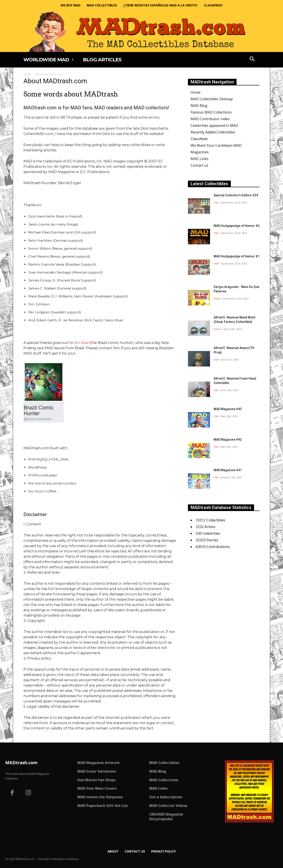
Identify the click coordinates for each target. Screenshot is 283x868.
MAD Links (200, 159)
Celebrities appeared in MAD (214, 125)
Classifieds (199, 139)
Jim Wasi (81, 343)
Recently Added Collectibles (213, 132)
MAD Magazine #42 (228, 440)
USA (216, 202)
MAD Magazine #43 (228, 409)
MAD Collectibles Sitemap (212, 99)
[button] (252, 60)
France (218, 329)
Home (27, 74)
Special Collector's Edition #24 (236, 195)
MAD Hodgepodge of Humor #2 (237, 226)
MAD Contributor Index (210, 119)
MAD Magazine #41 (228, 470)
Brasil (217, 298)
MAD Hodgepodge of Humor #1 (237, 256)
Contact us (199, 165)
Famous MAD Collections (211, 112)
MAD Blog (199, 106)
